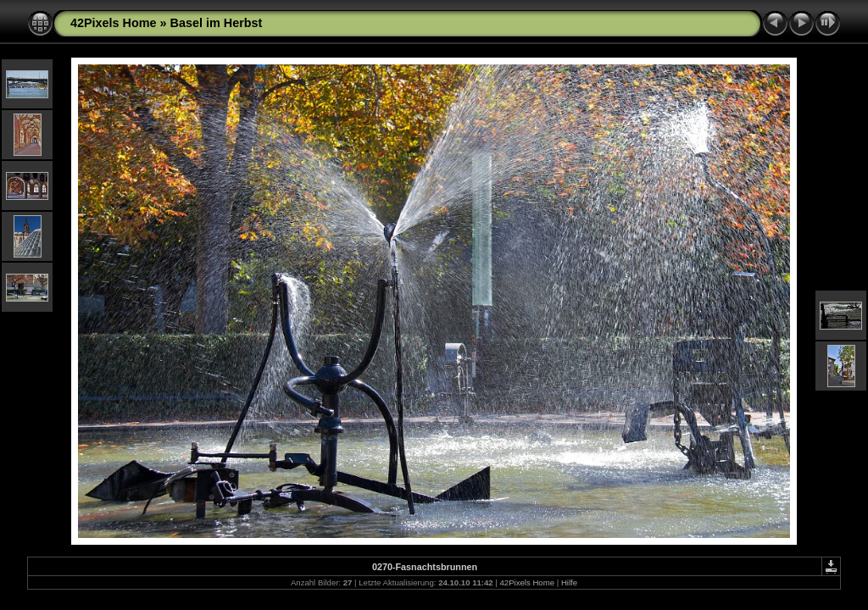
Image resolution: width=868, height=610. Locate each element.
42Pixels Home (114, 23)
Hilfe (569, 582)
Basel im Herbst (217, 23)
